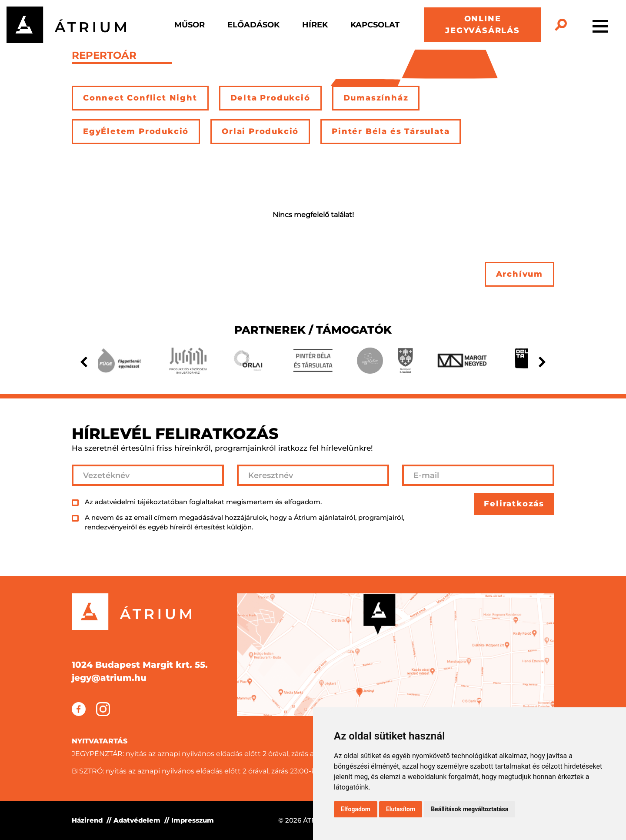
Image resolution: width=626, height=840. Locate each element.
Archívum (519, 274)
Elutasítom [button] (401, 809)
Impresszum (193, 820)
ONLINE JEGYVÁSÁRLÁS (483, 25)
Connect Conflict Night (140, 98)
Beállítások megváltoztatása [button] (469, 809)
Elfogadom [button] (356, 809)
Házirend (87, 820)
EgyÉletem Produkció (136, 131)
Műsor (190, 25)
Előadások (253, 25)
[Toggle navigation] (600, 25)
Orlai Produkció (260, 131)
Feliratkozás (514, 504)
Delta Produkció (270, 98)
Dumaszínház (376, 98)
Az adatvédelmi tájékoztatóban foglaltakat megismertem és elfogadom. (203, 502)
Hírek (315, 25)
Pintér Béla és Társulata (391, 131)
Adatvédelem (137, 820)
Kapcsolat (375, 25)
